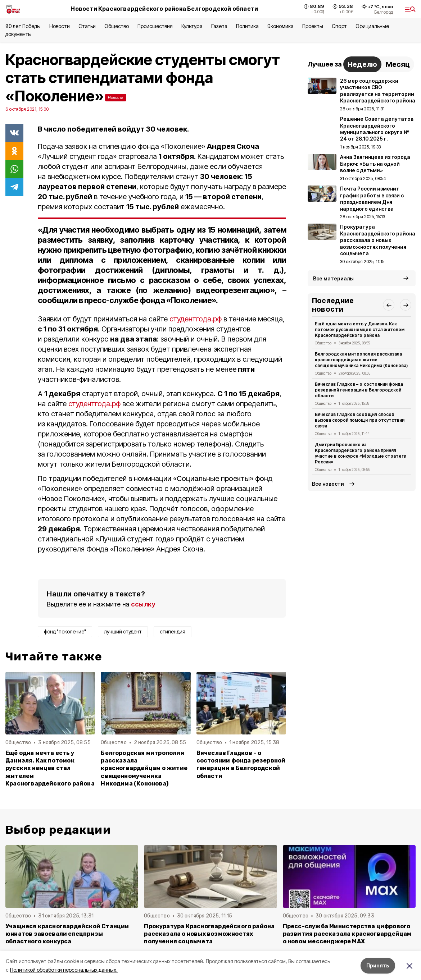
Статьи (87, 26)
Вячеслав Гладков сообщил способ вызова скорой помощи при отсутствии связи (360, 420)
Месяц (398, 64)
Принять (378, 965)
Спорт (339, 26)
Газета (219, 26)
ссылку (143, 604)
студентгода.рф (196, 319)
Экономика (280, 26)
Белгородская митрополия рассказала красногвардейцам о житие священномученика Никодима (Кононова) (144, 768)
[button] (389, 305)
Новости (59, 26)
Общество (117, 26)
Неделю (362, 64)
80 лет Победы (23, 26)
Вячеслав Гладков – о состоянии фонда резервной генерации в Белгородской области (241, 764)
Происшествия (155, 26)
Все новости (328, 484)
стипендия (173, 631)
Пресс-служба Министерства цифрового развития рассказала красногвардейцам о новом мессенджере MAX (347, 934)
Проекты (313, 26)
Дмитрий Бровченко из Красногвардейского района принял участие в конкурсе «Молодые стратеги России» (361, 453)
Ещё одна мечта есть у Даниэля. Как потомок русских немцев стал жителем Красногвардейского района (50, 768)
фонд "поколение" (65, 631)
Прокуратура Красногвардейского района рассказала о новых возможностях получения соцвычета (209, 934)
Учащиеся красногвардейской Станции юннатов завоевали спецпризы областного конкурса (67, 934)
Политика (247, 26)
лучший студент (123, 631)
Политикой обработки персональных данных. (64, 970)
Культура (192, 26)
